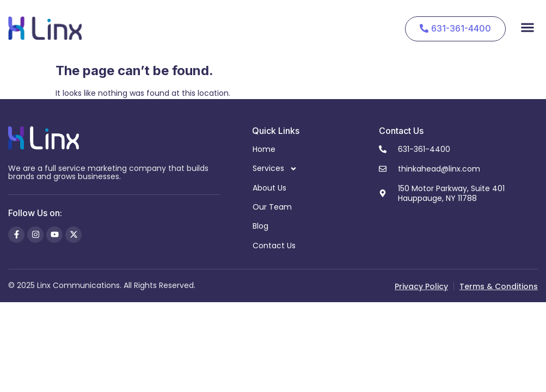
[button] (527, 27)
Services (275, 169)
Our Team (272, 207)
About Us (269, 188)
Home (264, 149)
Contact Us (274, 246)
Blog (260, 226)
